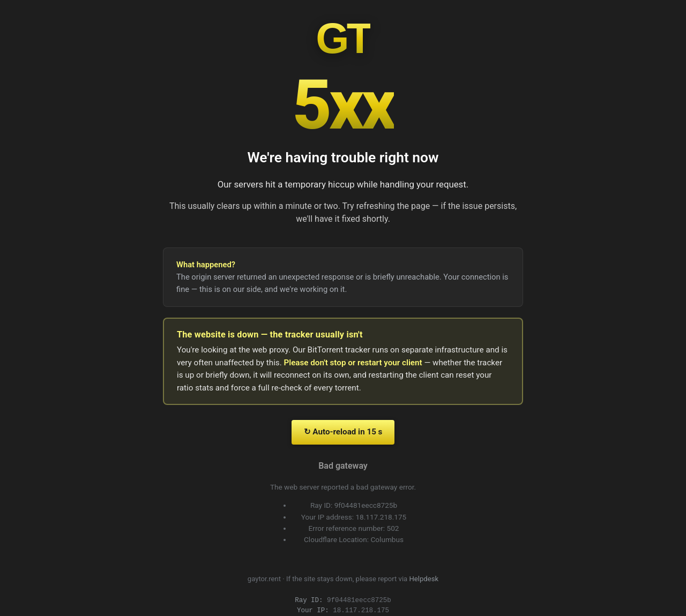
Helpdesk (424, 579)
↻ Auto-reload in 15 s (343, 432)
